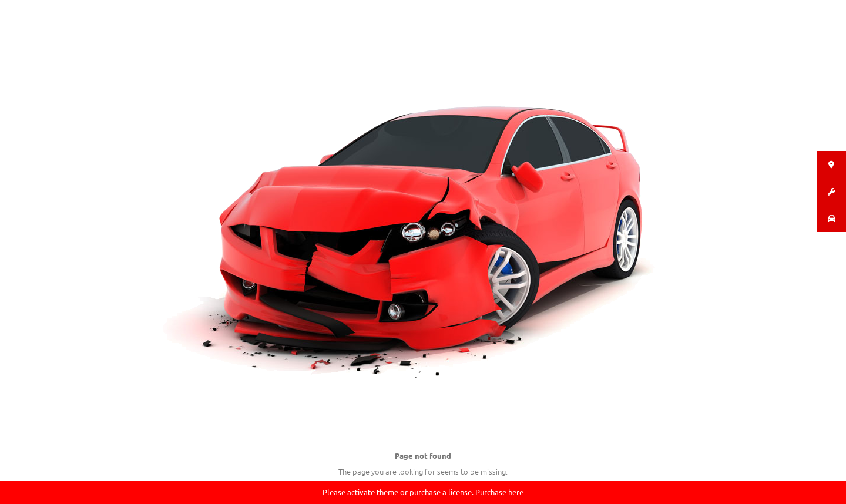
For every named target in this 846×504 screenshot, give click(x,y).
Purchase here (499, 492)
